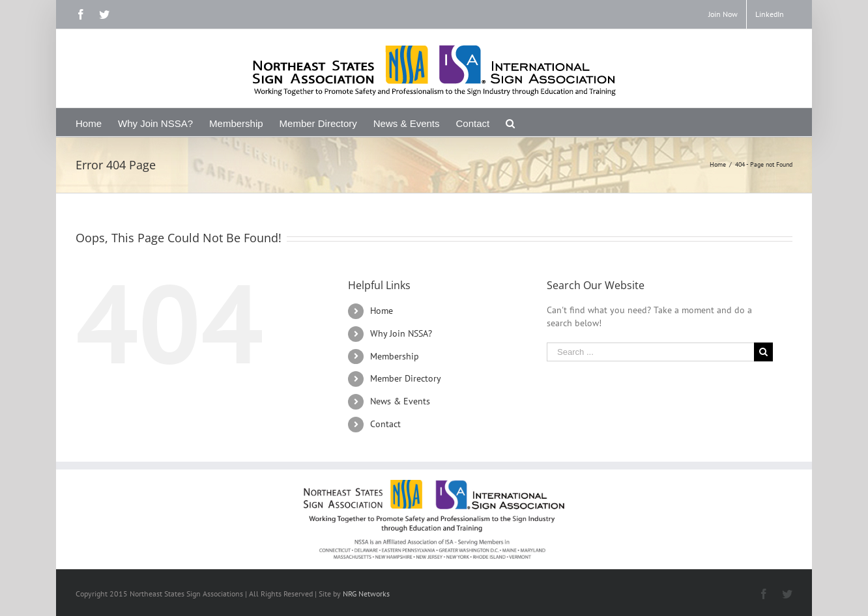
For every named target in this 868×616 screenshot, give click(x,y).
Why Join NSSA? (401, 333)
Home (382, 311)
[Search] (511, 122)
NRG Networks (366, 594)
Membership (395, 356)
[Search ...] (650, 352)
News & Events (400, 401)
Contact (385, 424)
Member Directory (406, 378)
